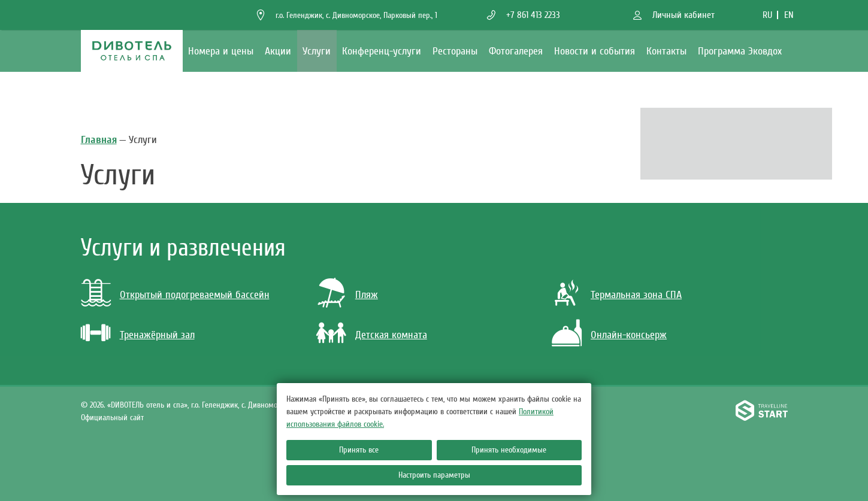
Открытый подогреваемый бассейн (195, 295)
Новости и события (595, 51)
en (789, 15)
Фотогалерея (516, 51)
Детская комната (391, 335)
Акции (278, 51)
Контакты (666, 51)
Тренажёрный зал (157, 335)
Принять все (359, 450)
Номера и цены (221, 51)
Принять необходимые (509, 450)
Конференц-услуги (382, 51)
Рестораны (455, 51)
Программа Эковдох (740, 51)
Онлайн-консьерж (629, 335)
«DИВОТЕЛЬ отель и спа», (201, 405)
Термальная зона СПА (636, 295)
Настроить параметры (434, 475)
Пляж (367, 295)
